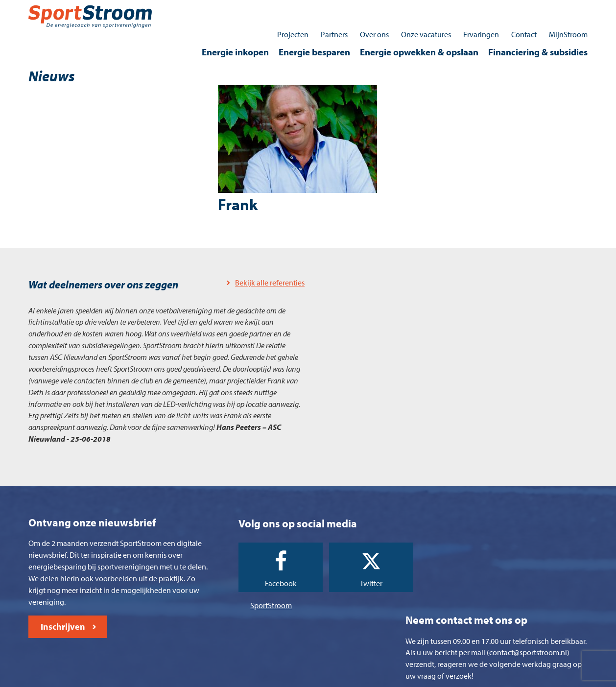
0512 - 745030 (474, 597)
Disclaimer (393, 677)
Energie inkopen (234, 27)
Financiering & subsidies (537, 27)
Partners (333, 10)
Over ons (373, 10)
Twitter (346, 561)
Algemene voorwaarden (210, 677)
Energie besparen (313, 27)
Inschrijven (64, 607)
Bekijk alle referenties (259, 260)
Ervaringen (480, 10)
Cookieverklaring (281, 677)
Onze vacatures (425, 10)
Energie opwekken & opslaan (418, 27)
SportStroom (257, 583)
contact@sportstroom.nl (497, 624)
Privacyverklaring (342, 677)
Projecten (292, 10)
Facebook (263, 561)
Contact (523, 10)
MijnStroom (567, 10)
